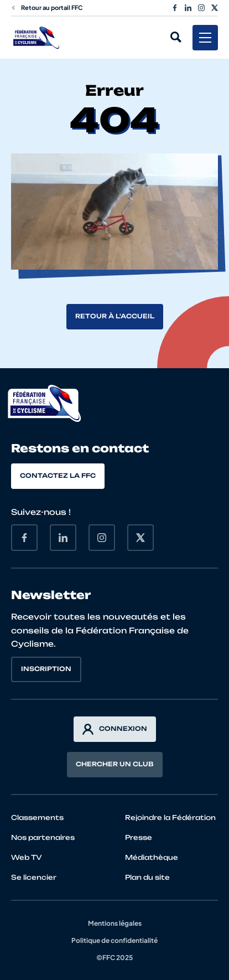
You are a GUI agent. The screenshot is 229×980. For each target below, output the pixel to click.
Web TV (27, 857)
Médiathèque (152, 857)
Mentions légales (115, 923)
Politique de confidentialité (114, 940)
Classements (37, 817)
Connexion (115, 729)
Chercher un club (115, 764)
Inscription (46, 669)
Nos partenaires (43, 837)
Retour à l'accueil (115, 316)
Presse (139, 837)
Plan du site (147, 877)
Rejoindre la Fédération (170, 817)
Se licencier (34, 877)
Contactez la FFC (58, 476)
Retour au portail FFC (47, 7)
